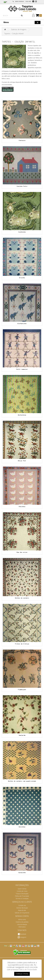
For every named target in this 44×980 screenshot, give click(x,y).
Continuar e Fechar (22, 974)
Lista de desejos (22, 924)
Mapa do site (22, 910)
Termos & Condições (22, 899)
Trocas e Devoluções (22, 894)
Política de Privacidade (22, 896)
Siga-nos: (29, 1)
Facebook (22, 934)
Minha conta (22, 920)
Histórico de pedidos (22, 922)
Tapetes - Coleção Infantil (14, 34)
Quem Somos (22, 889)
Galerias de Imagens (19, 29)
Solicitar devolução (22, 908)
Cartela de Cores (22, 891)
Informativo (22, 927)
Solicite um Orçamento (22, 913)
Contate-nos (22, 905)
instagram (22, 937)
